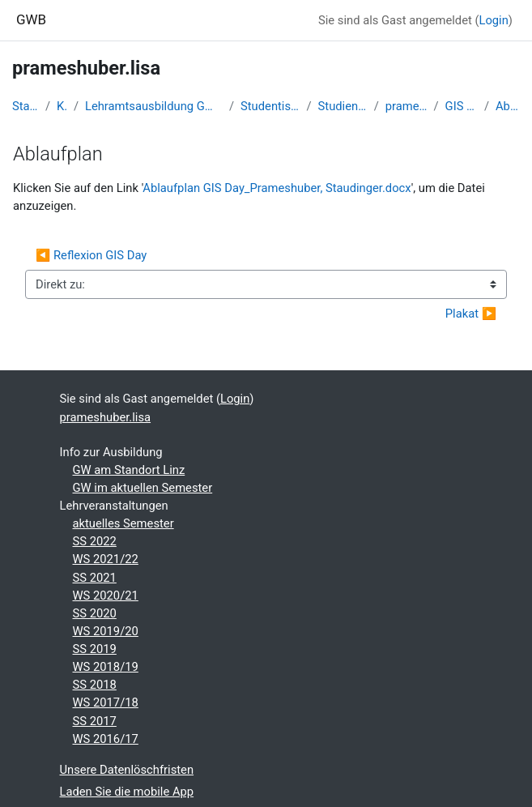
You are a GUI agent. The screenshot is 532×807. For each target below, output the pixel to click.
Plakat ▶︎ (471, 314)
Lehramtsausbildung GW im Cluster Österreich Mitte (154, 106)
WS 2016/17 (106, 739)
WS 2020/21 (106, 596)
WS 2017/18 (106, 702)
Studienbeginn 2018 (343, 106)
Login (493, 20)
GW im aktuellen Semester (143, 488)
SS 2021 (95, 578)
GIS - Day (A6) (462, 106)
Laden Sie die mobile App (127, 792)
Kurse (62, 106)
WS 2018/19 (106, 667)
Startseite (26, 106)
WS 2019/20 (106, 631)
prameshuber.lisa (406, 106)
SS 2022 (95, 541)
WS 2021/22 (106, 559)
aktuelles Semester (123, 523)
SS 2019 (95, 649)
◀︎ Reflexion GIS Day (91, 255)
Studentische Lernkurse (270, 106)
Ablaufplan (508, 106)
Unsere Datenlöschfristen (127, 770)
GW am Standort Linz (129, 470)
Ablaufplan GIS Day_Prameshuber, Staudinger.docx (277, 188)
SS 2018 (95, 685)
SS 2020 (95, 613)
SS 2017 (95, 721)
